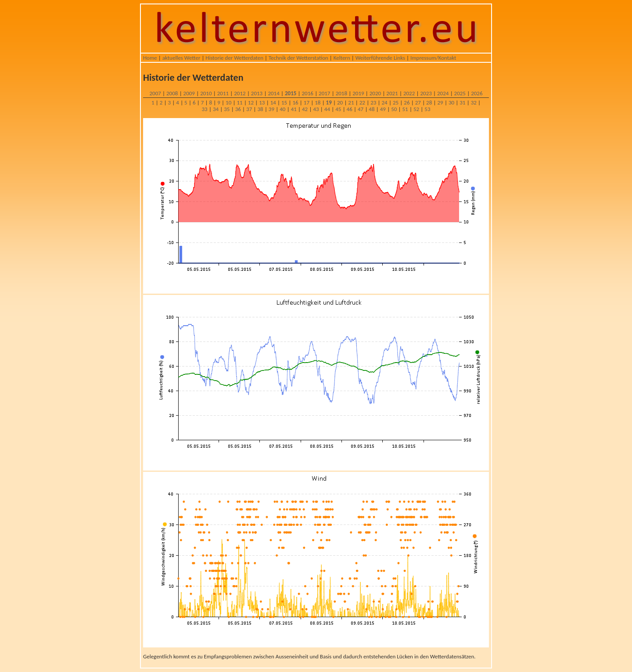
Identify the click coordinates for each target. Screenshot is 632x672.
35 (227, 109)
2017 (324, 93)
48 (372, 109)
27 (418, 102)
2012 (240, 93)
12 (251, 102)
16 (295, 102)
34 (216, 109)
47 (361, 109)
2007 (155, 93)
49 (383, 109)
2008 (172, 93)
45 (338, 109)
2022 (409, 93)
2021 (392, 93)
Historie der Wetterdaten (234, 58)
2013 (257, 93)
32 (474, 102)
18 (318, 102)
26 (407, 102)
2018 (341, 93)
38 (260, 109)
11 (239, 102)
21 (351, 102)
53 (427, 109)
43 (316, 109)
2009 (189, 93)
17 (307, 102)
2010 (206, 93)
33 (205, 109)
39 (271, 109)
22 (362, 102)
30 (451, 102)
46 (350, 109)
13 (262, 102)
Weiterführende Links (380, 58)
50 (394, 109)
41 (294, 109)
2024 (443, 93)
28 (429, 102)
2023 (426, 93)
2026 (477, 93)
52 (416, 109)
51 (405, 109)
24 (385, 102)
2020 (375, 93)
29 (440, 102)
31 (462, 102)
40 (282, 109)
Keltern (342, 58)
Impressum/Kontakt (433, 58)
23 (373, 102)
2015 (291, 93)
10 (228, 102)
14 (273, 102)
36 (238, 109)
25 (396, 102)
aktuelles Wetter (181, 58)
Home (150, 58)
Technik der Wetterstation (298, 58)
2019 (358, 93)
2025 (460, 93)
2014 (273, 93)
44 (327, 109)
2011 (223, 93)
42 (305, 109)
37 (249, 109)
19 (329, 102)
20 (340, 102)
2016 (308, 93)
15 (284, 102)
